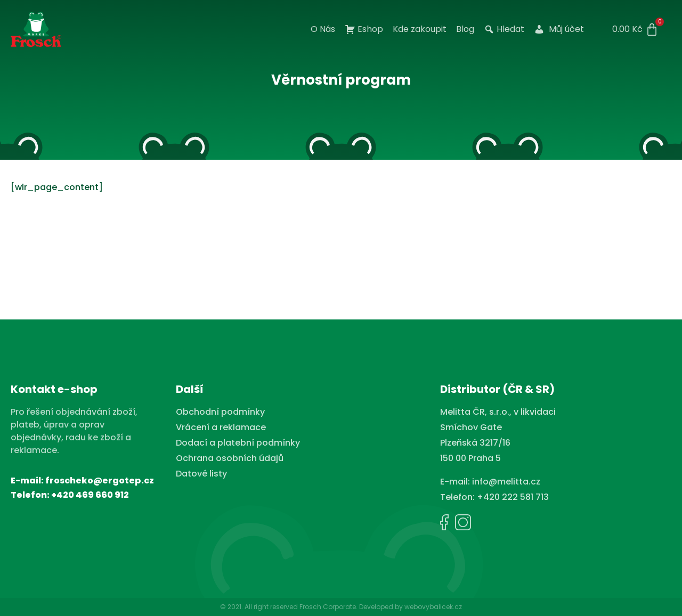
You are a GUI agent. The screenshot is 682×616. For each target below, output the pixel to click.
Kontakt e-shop (54, 389)
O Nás (323, 29)
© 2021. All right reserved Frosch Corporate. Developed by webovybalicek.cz (341, 607)
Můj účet (559, 29)
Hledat (504, 29)
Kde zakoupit (420, 29)
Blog (465, 29)
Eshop (364, 29)
